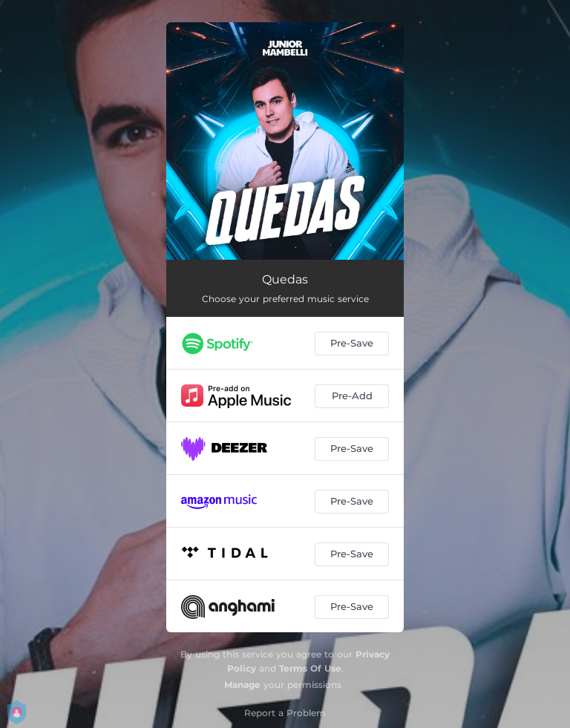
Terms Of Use (310, 668)
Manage (242, 685)
